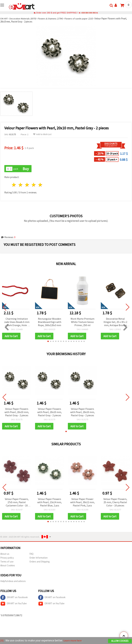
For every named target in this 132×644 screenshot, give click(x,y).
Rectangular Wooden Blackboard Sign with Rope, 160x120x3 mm (50, 322)
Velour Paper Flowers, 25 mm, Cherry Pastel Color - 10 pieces (115, 503)
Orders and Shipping (40, 562)
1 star (14, 185)
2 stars (21, 185)
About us (5, 554)
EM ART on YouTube (14, 604)
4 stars (34, 185)
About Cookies (8, 566)
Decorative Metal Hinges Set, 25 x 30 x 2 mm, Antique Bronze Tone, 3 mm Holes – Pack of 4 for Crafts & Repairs (115, 322)
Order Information (39, 558)
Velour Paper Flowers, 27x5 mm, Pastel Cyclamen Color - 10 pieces (17, 503)
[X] (2, 641)
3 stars (27, 185)
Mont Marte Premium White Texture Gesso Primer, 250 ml (82, 322)
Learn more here (74, 641)
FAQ (31, 554)
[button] (48, 342)
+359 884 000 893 (88, 13)
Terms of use (7, 562)
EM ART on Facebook (14, 598)
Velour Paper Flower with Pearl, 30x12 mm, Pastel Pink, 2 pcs (82, 503)
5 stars (40, 185)
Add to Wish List (42, 134)
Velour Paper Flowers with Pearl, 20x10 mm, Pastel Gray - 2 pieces (17, 412)
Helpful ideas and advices (13, 582)
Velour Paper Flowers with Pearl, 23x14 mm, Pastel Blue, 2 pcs (50, 503)
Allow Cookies (120, 641)
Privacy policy (7, 558)
